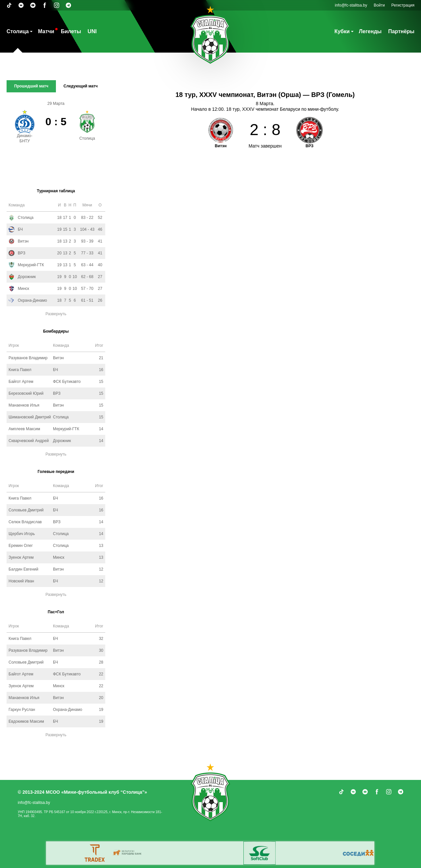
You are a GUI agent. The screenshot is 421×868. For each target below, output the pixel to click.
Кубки (342, 31)
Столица (18, 31)
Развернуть (56, 314)
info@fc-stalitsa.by (351, 5)
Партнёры (401, 31)
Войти (379, 5)
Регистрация (403, 5)
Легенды (370, 31)
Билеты (71, 31)
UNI (92, 31)
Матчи (46, 31)
